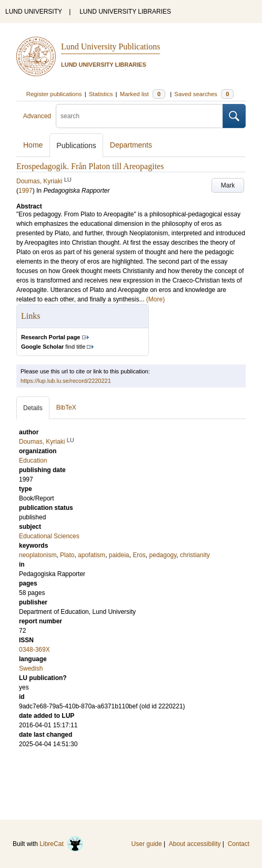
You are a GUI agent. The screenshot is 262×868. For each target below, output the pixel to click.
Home (33, 145)
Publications (76, 145)
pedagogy (163, 555)
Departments (131, 145)
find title (53, 347)
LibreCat (62, 844)
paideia (119, 555)
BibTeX (66, 407)
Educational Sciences (49, 536)
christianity (195, 555)
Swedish (31, 668)
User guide (147, 844)
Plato (67, 555)
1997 (26, 191)
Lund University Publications (110, 46)
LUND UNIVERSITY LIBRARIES (125, 12)
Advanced (37, 116)
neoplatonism (38, 555)
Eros (139, 555)
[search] (139, 116)
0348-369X (34, 650)
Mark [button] (228, 185)
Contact (239, 844)
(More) (155, 299)
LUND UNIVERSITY (34, 12)
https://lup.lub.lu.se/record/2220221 (66, 381)
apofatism (92, 555)
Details (33, 408)
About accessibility (195, 844)
